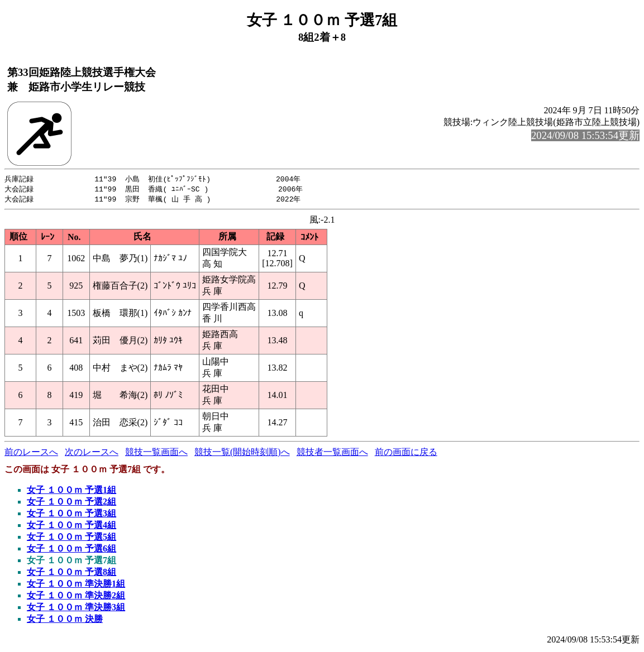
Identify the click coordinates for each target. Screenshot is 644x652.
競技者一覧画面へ (332, 454)
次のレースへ (92, 454)
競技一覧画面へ (156, 454)
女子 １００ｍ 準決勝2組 (76, 597)
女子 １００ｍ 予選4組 (71, 527)
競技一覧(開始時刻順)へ (242, 454)
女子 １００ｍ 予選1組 (71, 492)
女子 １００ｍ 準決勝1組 (76, 585)
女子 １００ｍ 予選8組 (71, 574)
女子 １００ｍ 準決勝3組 (76, 609)
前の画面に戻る (406, 454)
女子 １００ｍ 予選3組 (71, 515)
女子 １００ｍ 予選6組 (71, 550)
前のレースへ (31, 454)
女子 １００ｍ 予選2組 (71, 503)
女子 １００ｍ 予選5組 (71, 538)
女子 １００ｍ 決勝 (65, 620)
